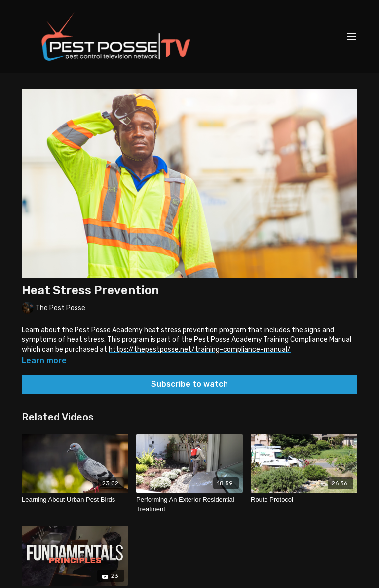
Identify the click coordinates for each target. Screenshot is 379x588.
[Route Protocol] (304, 500)
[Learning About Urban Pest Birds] (75, 500)
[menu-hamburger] (351, 37)
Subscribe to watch (189, 384)
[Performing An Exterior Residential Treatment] (189, 504)
